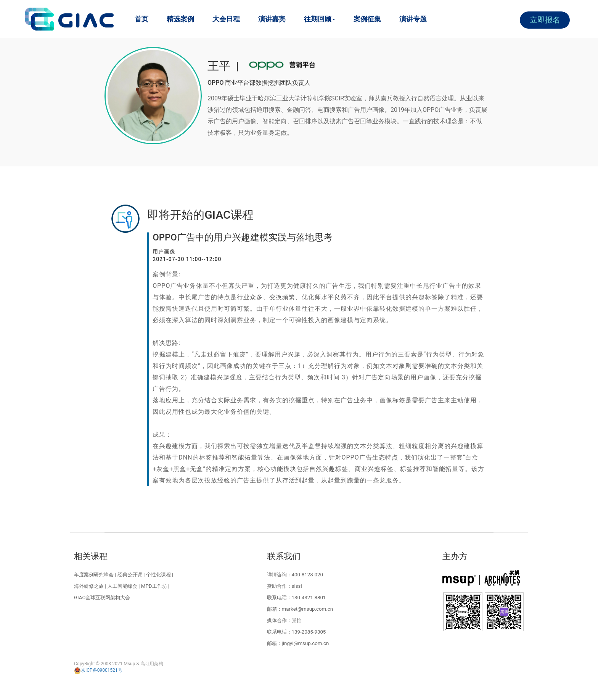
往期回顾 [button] (320, 19)
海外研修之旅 (89, 586)
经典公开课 (130, 575)
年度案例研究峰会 (94, 575)
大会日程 (226, 19)
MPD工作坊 (154, 586)
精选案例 (180, 19)
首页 (141, 19)
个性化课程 (158, 575)
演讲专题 (413, 19)
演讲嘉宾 (272, 19)
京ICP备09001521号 (98, 670)
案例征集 (367, 19)
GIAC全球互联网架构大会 (102, 598)
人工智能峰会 (122, 586)
